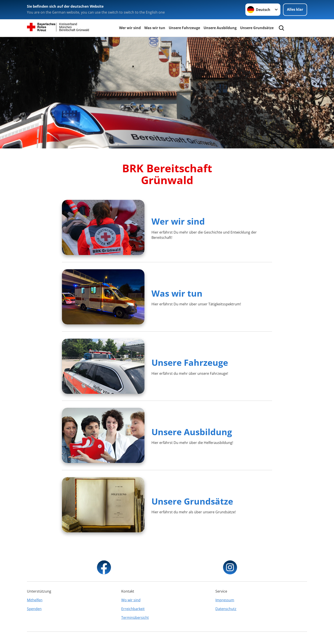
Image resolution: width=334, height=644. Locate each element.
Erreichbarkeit (133, 609)
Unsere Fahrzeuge (184, 28)
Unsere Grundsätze (257, 28)
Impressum (225, 600)
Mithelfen (35, 600)
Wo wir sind (131, 600)
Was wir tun (155, 28)
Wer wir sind (130, 28)
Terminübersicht (135, 618)
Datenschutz (226, 609)
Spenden (34, 609)
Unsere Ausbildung (220, 28)
